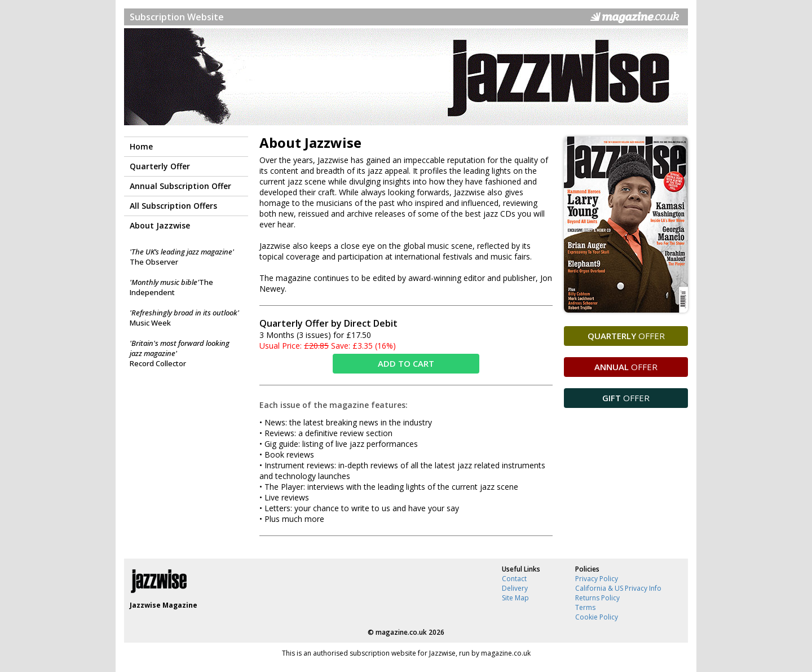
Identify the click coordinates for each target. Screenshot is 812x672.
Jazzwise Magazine (164, 605)
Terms (585, 607)
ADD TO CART (406, 363)
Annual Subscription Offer (180, 186)
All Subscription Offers (173, 206)
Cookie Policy (597, 617)
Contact (514, 579)
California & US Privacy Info (618, 588)
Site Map (515, 598)
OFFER (626, 336)
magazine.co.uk (401, 632)
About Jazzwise (160, 225)
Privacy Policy (597, 579)
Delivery (515, 588)
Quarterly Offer (160, 166)
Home (141, 146)
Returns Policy (597, 598)
